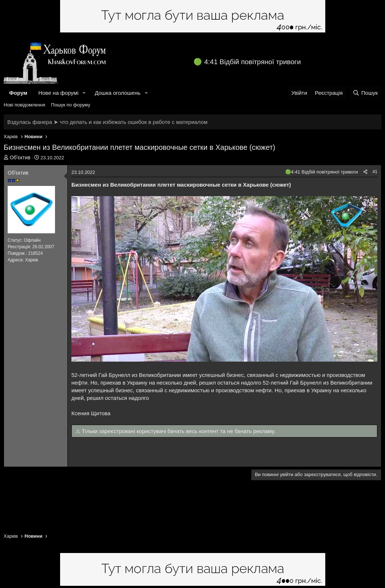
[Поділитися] (365, 172)
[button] (84, 93)
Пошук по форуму (71, 105)
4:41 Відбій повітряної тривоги (253, 62)
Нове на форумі (58, 93)
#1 (375, 172)
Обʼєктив (20, 157)
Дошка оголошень (117, 93)
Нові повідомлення (24, 105)
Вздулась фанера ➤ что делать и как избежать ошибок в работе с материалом (107, 122)
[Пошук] (365, 93)
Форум (18, 93)
